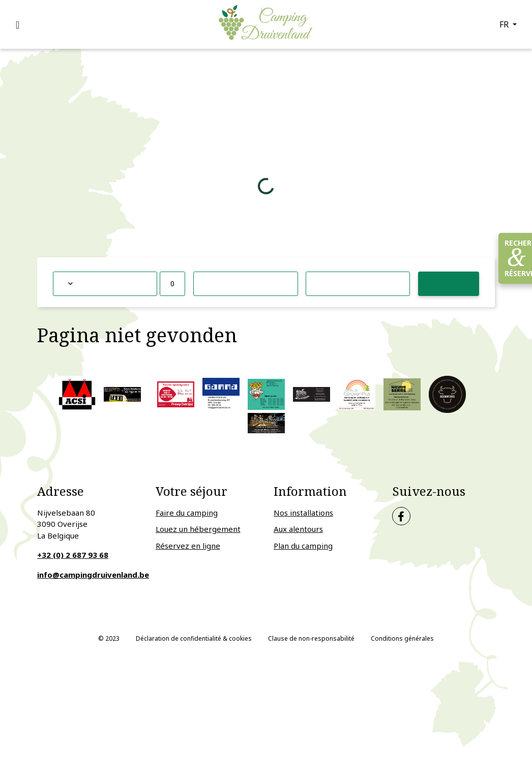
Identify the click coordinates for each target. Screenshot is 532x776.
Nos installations (303, 513)
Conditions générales (402, 638)
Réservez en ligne (188, 546)
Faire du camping (187, 513)
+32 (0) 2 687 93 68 (73, 555)
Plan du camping (303, 546)
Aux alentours (298, 529)
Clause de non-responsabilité (311, 638)
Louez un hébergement (198, 529)
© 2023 (109, 638)
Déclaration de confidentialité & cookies (194, 638)
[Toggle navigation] (23, 24)
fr (505, 24)
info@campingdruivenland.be (93, 575)
